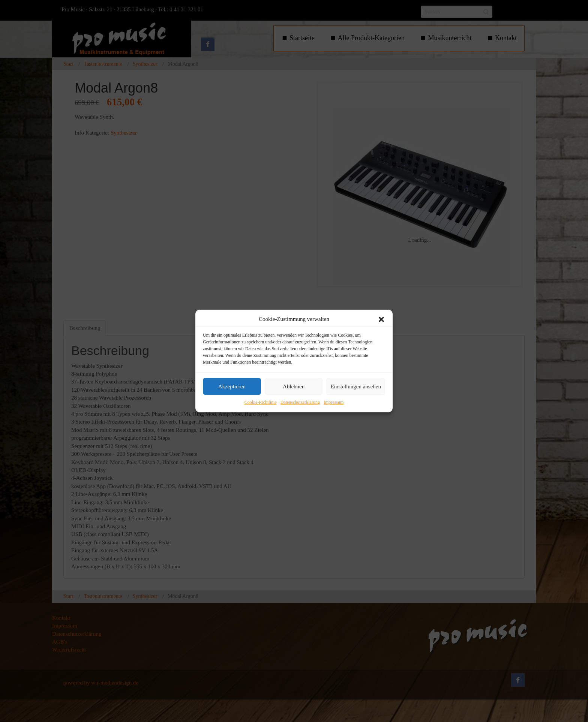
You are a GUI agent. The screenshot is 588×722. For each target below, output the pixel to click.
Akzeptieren (232, 386)
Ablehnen (294, 386)
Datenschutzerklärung (300, 403)
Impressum (334, 403)
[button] (381, 319)
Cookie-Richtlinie (261, 403)
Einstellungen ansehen (356, 386)
